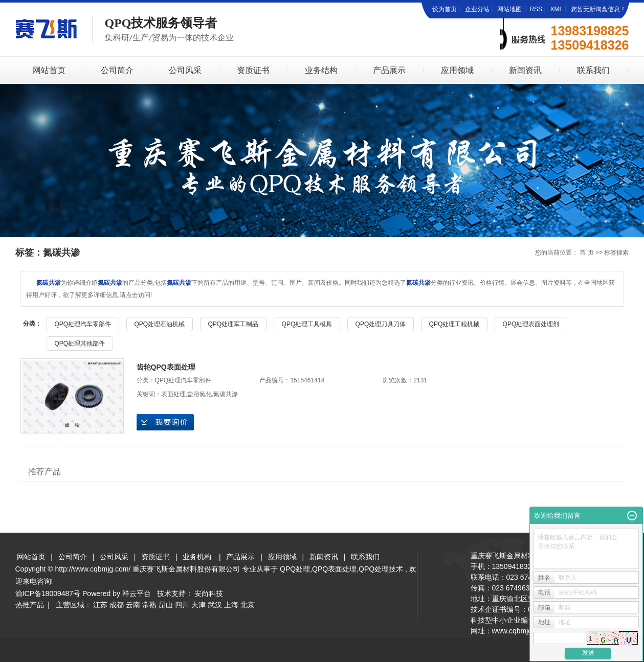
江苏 (100, 605)
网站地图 (510, 9)
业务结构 (321, 70)
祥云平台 (137, 593)
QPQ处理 (295, 569)
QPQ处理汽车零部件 (83, 324)
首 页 (586, 253)
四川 (182, 605)
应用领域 (457, 70)
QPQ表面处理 (334, 569)
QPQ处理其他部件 (80, 344)
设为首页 (445, 9)
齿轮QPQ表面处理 (166, 367)
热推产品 (30, 605)
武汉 (215, 605)
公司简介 (117, 70)
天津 (198, 605)
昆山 (166, 605)
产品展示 (389, 70)
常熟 (149, 605)
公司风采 (185, 70)
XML (556, 9)
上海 (231, 605)
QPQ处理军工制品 (234, 324)
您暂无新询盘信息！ (598, 9)
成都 (117, 605)
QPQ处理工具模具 (307, 324)
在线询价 (165, 422)
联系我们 (593, 70)
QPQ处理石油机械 (160, 324)
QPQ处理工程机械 (454, 324)
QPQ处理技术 (381, 569)
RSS (536, 9)
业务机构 (197, 557)
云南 (133, 605)
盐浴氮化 (199, 394)
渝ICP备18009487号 (48, 593)
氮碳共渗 (226, 394)
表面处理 (173, 394)
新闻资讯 (525, 70)
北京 (248, 605)
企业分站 (477, 9)
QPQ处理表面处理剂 (531, 324)
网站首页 (49, 70)
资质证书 (253, 70)
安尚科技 (209, 593)
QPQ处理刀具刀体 (381, 324)
